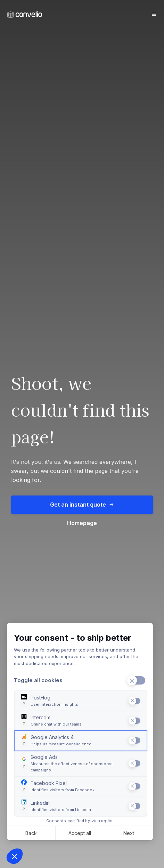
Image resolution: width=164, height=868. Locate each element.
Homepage (82, 523)
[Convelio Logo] (25, 15)
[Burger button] (154, 14)
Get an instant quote (82, 505)
